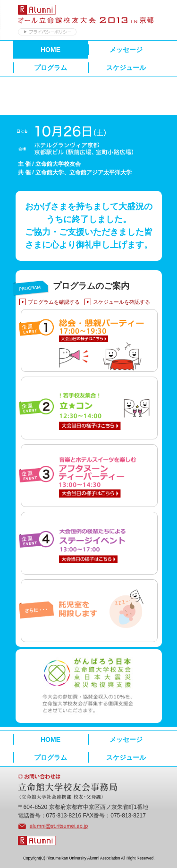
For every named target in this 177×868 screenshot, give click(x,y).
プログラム (51, 68)
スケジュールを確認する (122, 302)
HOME (51, 50)
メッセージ (126, 50)
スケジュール (126, 68)
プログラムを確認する (54, 302)
